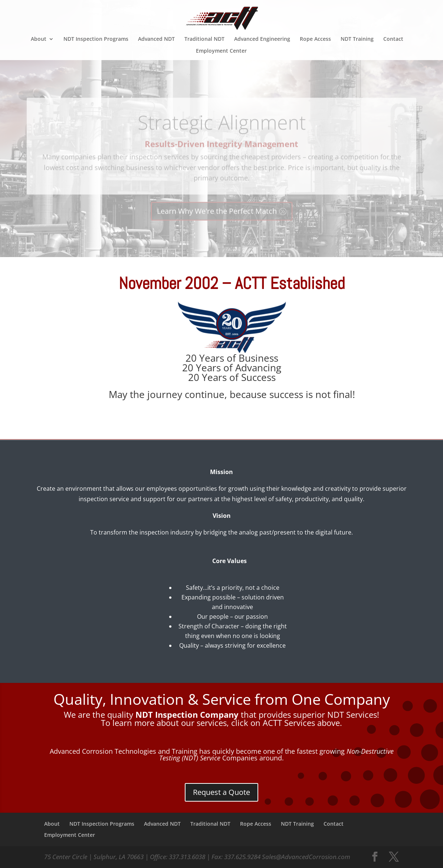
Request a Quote (221, 792)
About (39, 39)
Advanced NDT (156, 39)
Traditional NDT (204, 39)
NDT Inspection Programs (96, 39)
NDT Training (357, 39)
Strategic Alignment (222, 130)
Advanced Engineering (262, 39)
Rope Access (315, 39)
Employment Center (221, 51)
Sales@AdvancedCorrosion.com (306, 857)
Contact (393, 39)
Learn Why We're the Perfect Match (217, 220)
